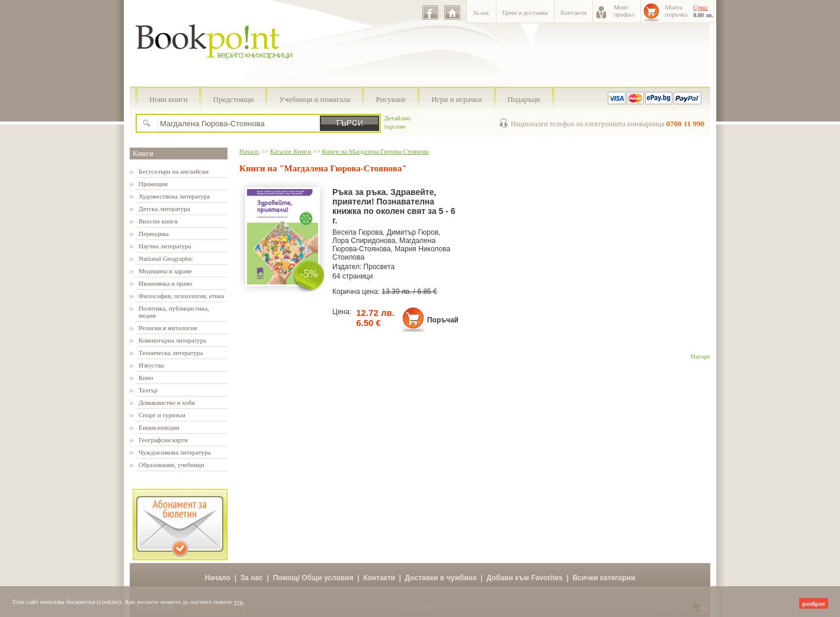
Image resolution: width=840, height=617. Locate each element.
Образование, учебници (171, 465)
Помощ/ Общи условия (313, 578)
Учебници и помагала (315, 99)
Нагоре (700, 356)
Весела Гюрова (358, 232)
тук (239, 602)
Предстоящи (234, 99)
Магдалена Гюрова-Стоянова (384, 245)
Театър (148, 390)
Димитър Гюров (413, 232)
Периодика (154, 234)
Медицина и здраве (165, 271)
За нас (481, 12)
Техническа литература (171, 353)
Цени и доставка (525, 12)
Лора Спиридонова (364, 241)
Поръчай (443, 320)
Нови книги (169, 99)
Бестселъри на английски (174, 171)
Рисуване (391, 99)
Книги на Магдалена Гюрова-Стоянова (375, 151)
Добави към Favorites (525, 578)
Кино (146, 378)
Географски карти (163, 440)
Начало (249, 151)
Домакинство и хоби (167, 402)
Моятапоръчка (676, 11)
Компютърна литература (172, 340)
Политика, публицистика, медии (174, 312)
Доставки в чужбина (441, 578)
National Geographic (166, 258)
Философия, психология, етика (181, 296)
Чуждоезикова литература (174, 452)
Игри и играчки (456, 99)
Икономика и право (166, 283)
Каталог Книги (291, 151)
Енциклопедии (159, 427)
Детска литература (164, 209)
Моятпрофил (624, 11)
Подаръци (524, 99)
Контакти (573, 12)
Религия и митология (168, 328)
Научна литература (165, 246)
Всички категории (604, 578)
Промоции (153, 184)
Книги (143, 154)
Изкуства (151, 365)
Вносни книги (158, 221)
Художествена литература (174, 196)
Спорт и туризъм (162, 415)
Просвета (379, 267)
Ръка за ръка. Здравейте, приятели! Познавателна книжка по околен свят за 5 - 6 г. (394, 206)
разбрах (814, 603)
